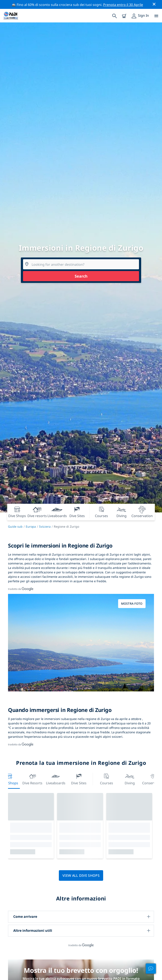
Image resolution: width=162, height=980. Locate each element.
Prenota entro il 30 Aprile (123, 5)
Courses (107, 779)
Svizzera (45, 526)
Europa (31, 526)
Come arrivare (25, 917)
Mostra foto (132, 604)
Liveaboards (56, 779)
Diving (130, 779)
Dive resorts (32, 779)
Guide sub (15, 526)
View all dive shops (81, 875)
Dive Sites (79, 779)
